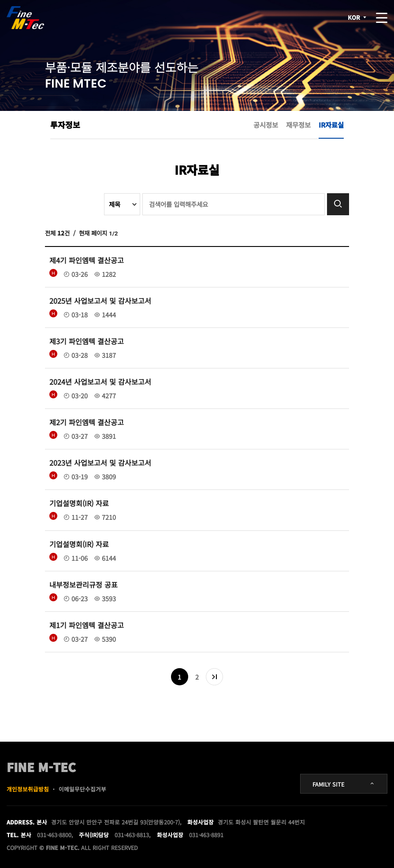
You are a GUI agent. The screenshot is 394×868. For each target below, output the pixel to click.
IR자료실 (331, 125)
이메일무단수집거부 (82, 789)
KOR (357, 18)
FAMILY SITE (344, 784)
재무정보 (298, 125)
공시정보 (266, 125)
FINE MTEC (26, 18)
